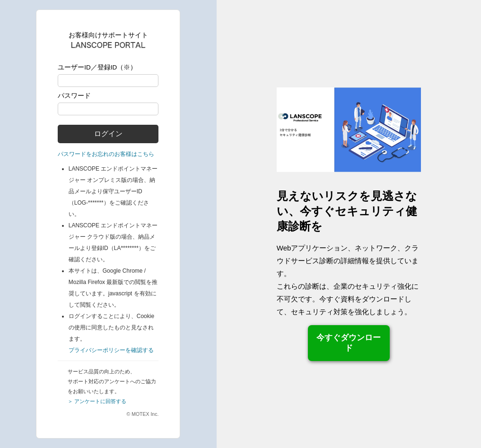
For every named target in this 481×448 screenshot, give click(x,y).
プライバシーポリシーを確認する (111, 350)
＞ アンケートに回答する (97, 401)
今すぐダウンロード (349, 343)
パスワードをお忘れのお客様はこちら (106, 154)
